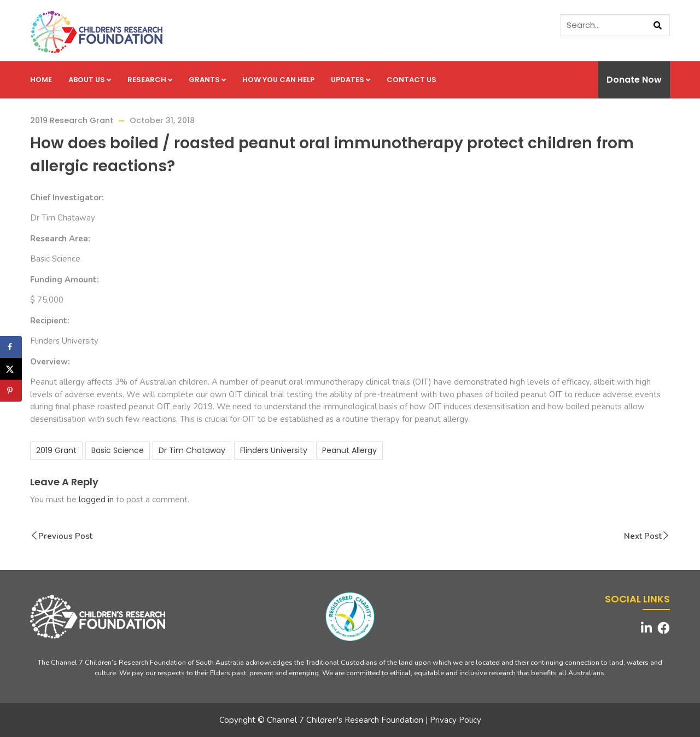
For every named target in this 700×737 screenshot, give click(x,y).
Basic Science (118, 450)
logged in (96, 500)
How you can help (278, 80)
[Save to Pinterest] (11, 391)
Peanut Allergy (349, 450)
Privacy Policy (456, 720)
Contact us (412, 80)
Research (150, 80)
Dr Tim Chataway (192, 450)
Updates (351, 80)
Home (41, 80)
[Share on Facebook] (11, 347)
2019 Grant (56, 450)
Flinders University (274, 450)
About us (90, 80)
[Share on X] (11, 369)
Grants (207, 80)
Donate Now (634, 80)
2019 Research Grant (72, 120)
